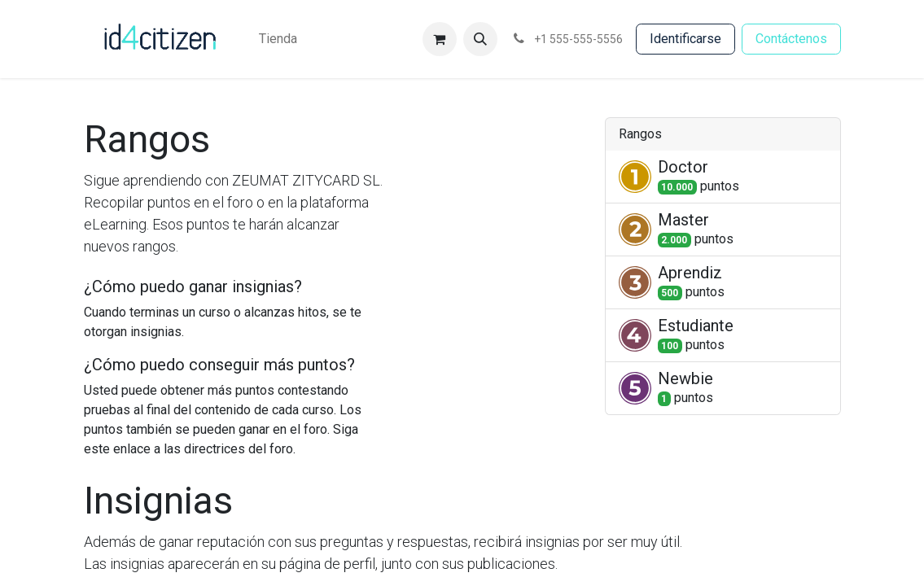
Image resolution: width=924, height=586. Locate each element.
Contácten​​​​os (791, 39)
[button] (480, 39)
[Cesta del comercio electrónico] (440, 39)
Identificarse (685, 39)
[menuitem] (278, 39)
